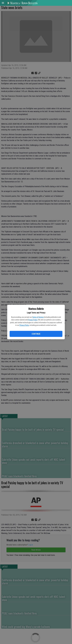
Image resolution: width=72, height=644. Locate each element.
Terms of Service (38, 317)
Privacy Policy (33, 320)
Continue (36, 334)
